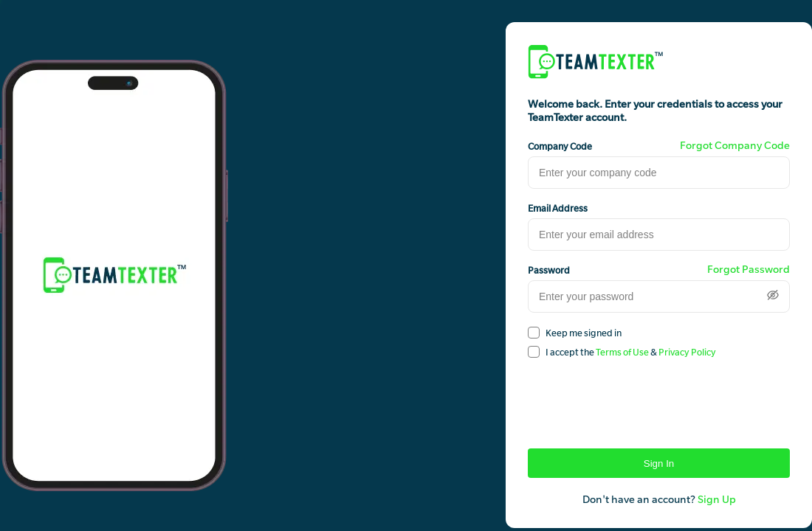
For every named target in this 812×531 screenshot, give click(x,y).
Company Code (560, 146)
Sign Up (717, 499)
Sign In (659, 464)
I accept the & (631, 352)
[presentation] (640, 398)
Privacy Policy (687, 352)
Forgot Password (749, 269)
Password (549, 270)
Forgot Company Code (735, 145)
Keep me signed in (584, 333)
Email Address (558, 208)
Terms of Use (622, 352)
